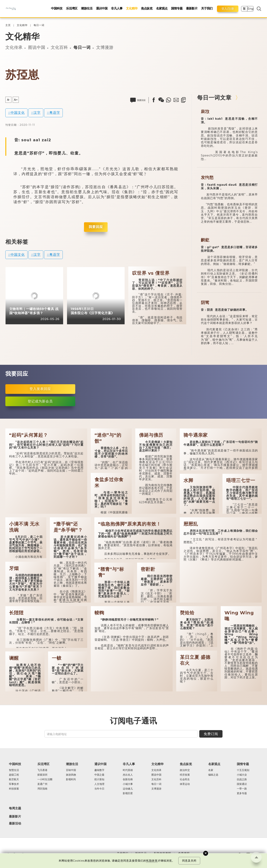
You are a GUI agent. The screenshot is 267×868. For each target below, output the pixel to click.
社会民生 (185, 780)
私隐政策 (152, 861)
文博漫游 (105, 47)
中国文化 (18, 113)
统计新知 (99, 780)
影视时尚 (71, 780)
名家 (211, 770)
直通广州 (42, 784)
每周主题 (15, 808)
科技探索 (14, 789)
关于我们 (207, 8)
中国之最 (99, 775)
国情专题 (177, 8)
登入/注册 (228, 9)
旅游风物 (71, 775)
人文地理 (99, 784)
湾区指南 (42, 789)
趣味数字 (99, 770)
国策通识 (242, 784)
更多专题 (242, 793)
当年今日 (99, 789)
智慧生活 (14, 770)
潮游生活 (87, 8)
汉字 (37, 113)
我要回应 (96, 227)
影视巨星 (128, 793)
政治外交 (185, 770)
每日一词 (39, 25)
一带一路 (242, 789)
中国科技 (57, 8)
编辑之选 (213, 775)
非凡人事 (117, 8)
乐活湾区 (72, 8)
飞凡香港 (42, 770)
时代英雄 (128, 770)
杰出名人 (128, 775)
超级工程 (14, 775)
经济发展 (185, 775)
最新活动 (15, 823)
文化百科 (59, 47)
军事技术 (14, 784)
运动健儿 (128, 789)
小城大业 (242, 775)
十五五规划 (243, 770)
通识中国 (102, 8)
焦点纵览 (147, 8)
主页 (8, 25)
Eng (250, 9)
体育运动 (185, 784)
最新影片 (192, 8)
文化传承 (14, 47)
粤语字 (55, 113)
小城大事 (128, 784)
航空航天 (14, 780)
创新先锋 (128, 780)
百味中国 (71, 770)
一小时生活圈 (45, 780)
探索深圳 (42, 775)
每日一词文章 (214, 98)
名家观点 (162, 8)
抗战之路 (242, 780)
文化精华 (132, 8)
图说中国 (37, 47)
